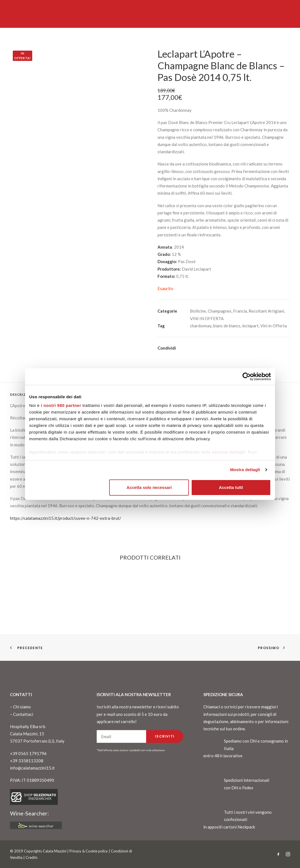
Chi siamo (22, 707)
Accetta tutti (231, 487)
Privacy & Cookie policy (89, 851)
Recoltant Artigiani (266, 311)
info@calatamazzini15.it (32, 768)
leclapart (250, 326)
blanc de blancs (227, 326)
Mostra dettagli (245, 470)
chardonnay (201, 326)
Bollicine (198, 311)
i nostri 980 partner (61, 405)
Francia (240, 311)
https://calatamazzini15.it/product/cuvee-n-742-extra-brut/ (66, 518)
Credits (32, 857)
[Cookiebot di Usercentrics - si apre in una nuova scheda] (247, 377)
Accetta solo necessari (149, 487)
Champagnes (220, 311)
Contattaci (23, 714)
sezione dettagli (228, 452)
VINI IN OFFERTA (207, 318)
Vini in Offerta (274, 326)
